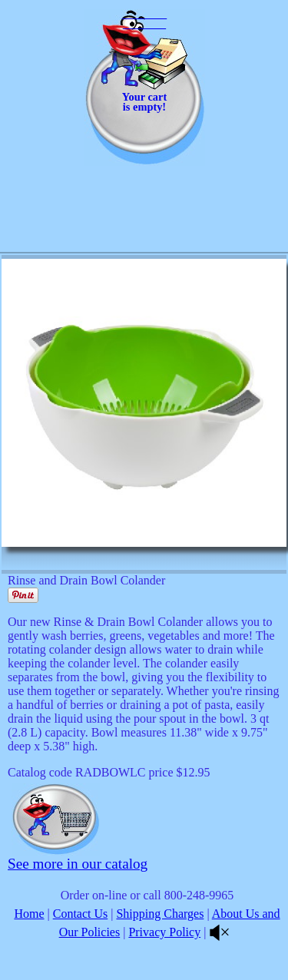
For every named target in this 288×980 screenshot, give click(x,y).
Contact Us (81, 914)
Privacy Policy (164, 932)
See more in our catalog (78, 864)
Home (29, 914)
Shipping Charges (160, 914)
